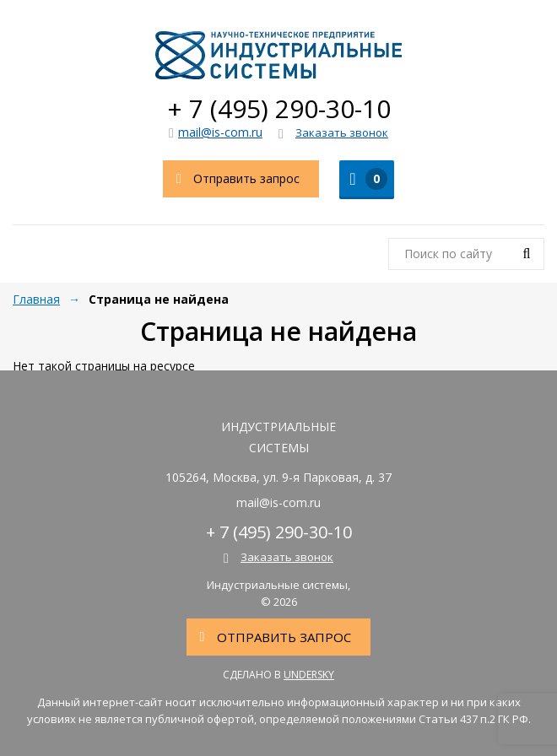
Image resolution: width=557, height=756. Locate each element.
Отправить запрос (232, 179)
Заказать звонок (333, 133)
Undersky (309, 675)
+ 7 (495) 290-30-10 (279, 108)
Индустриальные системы (278, 55)
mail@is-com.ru (216, 132)
